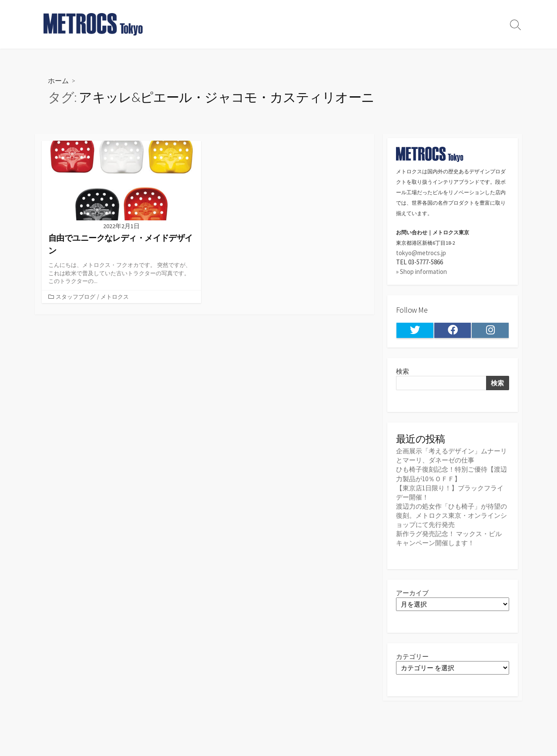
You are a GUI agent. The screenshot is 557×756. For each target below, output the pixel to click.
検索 (403, 371)
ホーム (58, 80)
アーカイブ (412, 593)
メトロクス (115, 297)
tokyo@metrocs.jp (421, 253)
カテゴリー (412, 656)
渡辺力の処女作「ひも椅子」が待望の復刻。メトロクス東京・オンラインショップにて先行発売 (451, 515)
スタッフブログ (75, 297)
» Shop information (421, 272)
